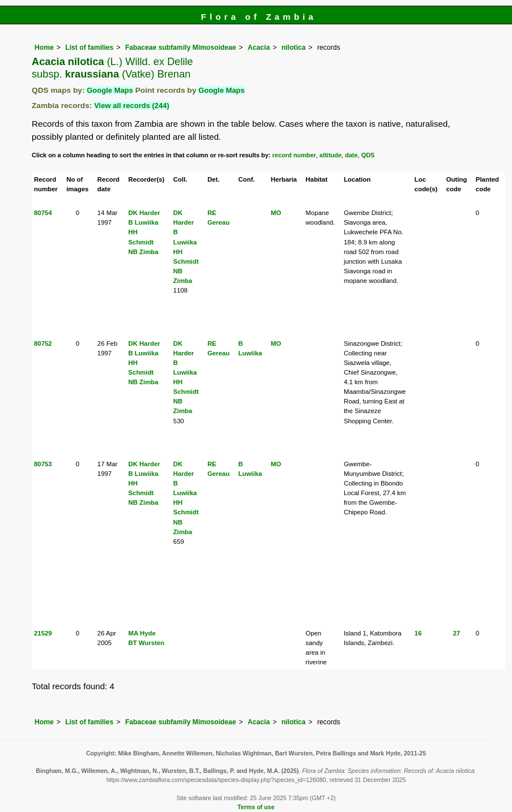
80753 (43, 464)
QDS (368, 155)
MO (276, 213)
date (351, 155)
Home (44, 48)
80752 (43, 343)
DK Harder (144, 213)
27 (457, 633)
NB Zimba (143, 252)
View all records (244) (132, 106)
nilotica (294, 48)
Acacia (259, 48)
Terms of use (256, 807)
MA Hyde (142, 633)
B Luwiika (143, 222)
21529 (43, 633)
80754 (43, 213)
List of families (89, 48)
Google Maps (110, 90)
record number (294, 155)
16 (418, 633)
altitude (330, 155)
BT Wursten (146, 643)
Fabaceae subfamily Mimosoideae (181, 48)
